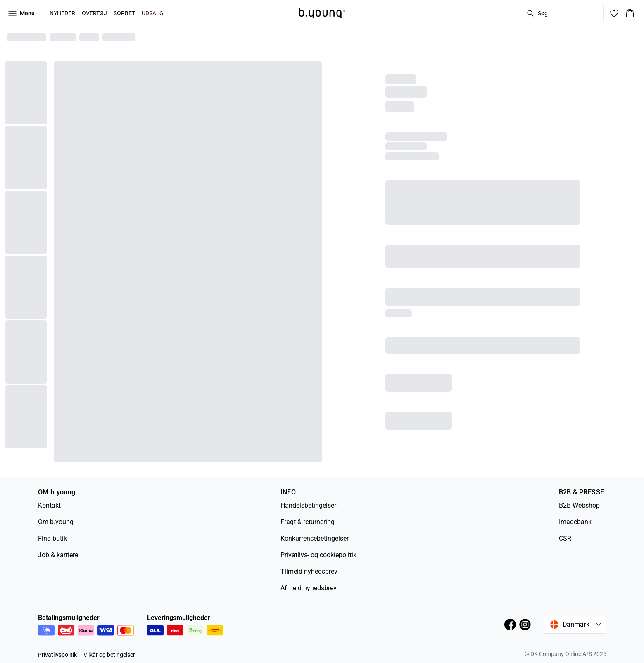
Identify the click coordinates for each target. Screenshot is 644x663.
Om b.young (56, 522)
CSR (565, 538)
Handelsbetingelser (308, 505)
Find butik (52, 538)
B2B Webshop (579, 505)
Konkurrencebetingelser (315, 538)
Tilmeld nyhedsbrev (309, 571)
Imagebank (575, 522)
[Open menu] (21, 13)
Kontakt (49, 505)
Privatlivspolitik (57, 655)
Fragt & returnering (308, 522)
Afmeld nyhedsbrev (309, 588)
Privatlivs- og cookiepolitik (318, 555)
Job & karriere (58, 555)
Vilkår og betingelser (109, 655)
